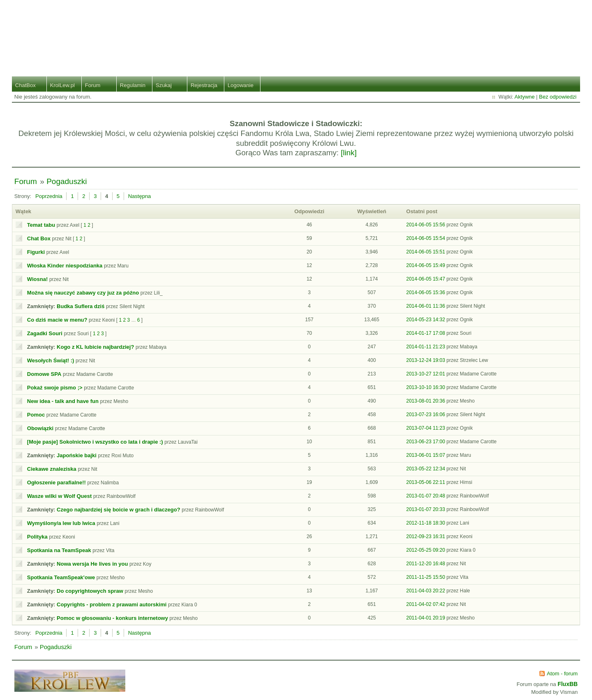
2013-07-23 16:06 (426, 414)
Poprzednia (49, 196)
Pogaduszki (67, 181)
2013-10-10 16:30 (426, 387)
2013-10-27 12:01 (426, 374)
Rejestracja (204, 85)
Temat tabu (41, 225)
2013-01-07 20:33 (426, 509)
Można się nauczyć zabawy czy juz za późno (83, 293)
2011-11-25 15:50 (426, 577)
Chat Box (39, 238)
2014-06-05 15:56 (426, 225)
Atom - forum (562, 674)
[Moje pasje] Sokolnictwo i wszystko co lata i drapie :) (95, 442)
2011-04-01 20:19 (426, 618)
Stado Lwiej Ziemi (296, 32)
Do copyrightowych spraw (90, 591)
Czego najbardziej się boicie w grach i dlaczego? (119, 510)
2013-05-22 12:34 (426, 469)
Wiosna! (37, 279)
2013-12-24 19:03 (426, 360)
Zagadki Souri (45, 333)
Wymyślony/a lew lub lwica (61, 523)
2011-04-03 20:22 (426, 591)
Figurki (36, 252)
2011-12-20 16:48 (426, 564)
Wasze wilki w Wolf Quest (59, 496)
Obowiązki (40, 428)
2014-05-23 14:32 (426, 320)
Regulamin (133, 85)
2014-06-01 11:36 (426, 306)
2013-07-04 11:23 (426, 428)
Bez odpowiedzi (558, 97)
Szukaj (164, 85)
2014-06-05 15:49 (426, 265)
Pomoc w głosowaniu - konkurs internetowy (112, 618)
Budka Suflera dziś (81, 306)
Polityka (37, 537)
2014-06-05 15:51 (426, 252)
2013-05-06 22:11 (426, 482)
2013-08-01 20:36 (426, 401)
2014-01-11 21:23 (426, 347)
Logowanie (241, 85)
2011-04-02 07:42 (426, 604)
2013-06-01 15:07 (426, 455)
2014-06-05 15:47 (426, 279)
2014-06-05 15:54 (426, 238)
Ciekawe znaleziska (52, 469)
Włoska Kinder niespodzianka (65, 266)
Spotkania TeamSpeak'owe (61, 577)
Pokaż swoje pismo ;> (55, 388)
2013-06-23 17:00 (426, 442)
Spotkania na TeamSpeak (59, 550)
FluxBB (568, 684)
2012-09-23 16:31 (426, 537)
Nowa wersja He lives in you (92, 564)
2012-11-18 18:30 (426, 523)
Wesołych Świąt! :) (51, 360)
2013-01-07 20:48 (426, 496)
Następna (140, 196)
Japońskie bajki (77, 455)
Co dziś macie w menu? (57, 320)
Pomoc (36, 415)
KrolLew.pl (62, 85)
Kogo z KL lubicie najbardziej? (95, 347)
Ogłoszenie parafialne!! (56, 482)
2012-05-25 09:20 (426, 550)
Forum (93, 85)
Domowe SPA (44, 374)
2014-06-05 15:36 (426, 292)
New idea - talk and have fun (63, 401)
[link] (349, 153)
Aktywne (524, 97)
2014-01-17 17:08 (426, 333)
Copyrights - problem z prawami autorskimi (112, 604)
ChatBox (25, 85)
